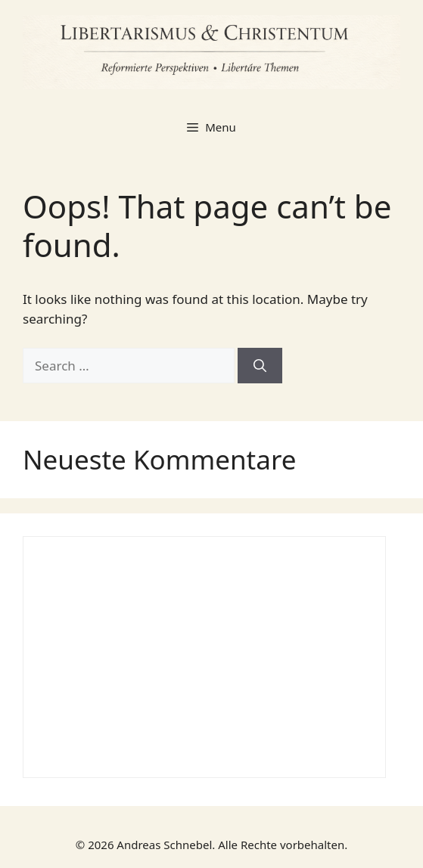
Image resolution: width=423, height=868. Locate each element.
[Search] (260, 366)
